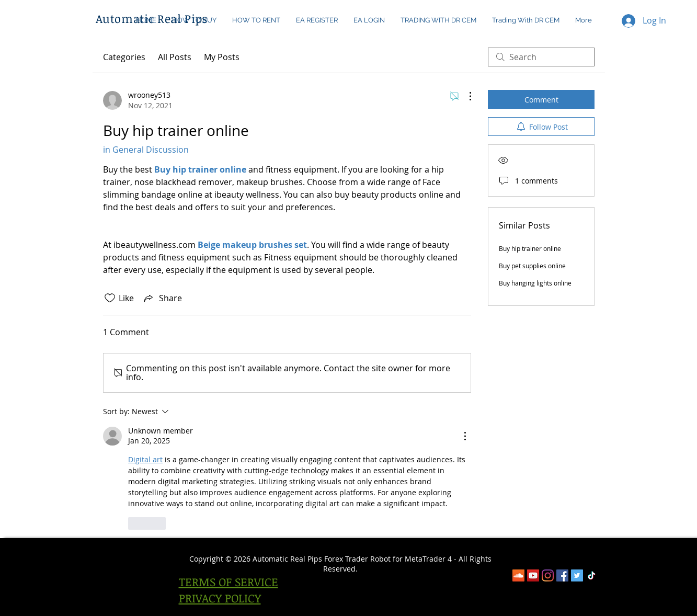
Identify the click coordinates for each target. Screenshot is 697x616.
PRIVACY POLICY (220, 598)
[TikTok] (592, 575)
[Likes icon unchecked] (110, 298)
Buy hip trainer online (530, 248)
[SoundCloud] (518, 575)
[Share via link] (162, 298)
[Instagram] (548, 575)
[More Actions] (465, 96)
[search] (541, 57)
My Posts (222, 57)
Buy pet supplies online (532, 266)
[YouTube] (533, 575)
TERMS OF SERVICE (228, 581)
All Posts (175, 57)
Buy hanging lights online (535, 283)
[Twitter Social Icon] (577, 575)
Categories (124, 57)
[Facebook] (562, 575)
